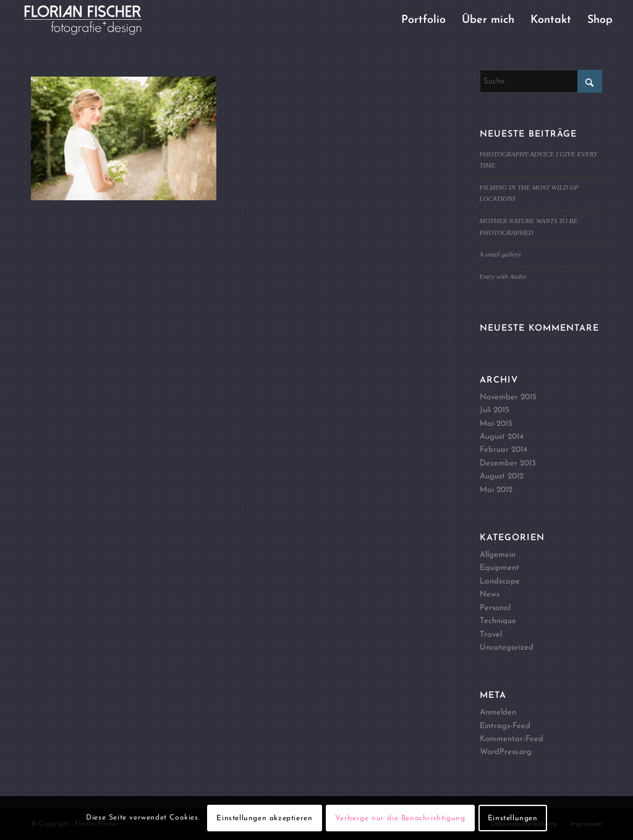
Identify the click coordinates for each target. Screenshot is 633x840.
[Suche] (541, 81)
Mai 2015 (496, 424)
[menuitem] (423, 20)
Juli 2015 (495, 410)
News (490, 594)
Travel (491, 634)
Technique (498, 621)
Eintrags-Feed (505, 726)
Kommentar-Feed (512, 739)
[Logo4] (93, 20)
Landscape (500, 581)
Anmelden (498, 712)
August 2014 (502, 437)
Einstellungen (513, 818)
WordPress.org (506, 752)
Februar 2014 (503, 450)
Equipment (499, 568)
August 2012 (502, 476)
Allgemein (498, 555)
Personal (495, 608)
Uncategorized (507, 647)
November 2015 (508, 397)
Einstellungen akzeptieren (264, 818)
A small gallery (500, 254)
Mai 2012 (496, 490)
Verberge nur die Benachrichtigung (400, 818)
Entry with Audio (503, 276)
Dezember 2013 (508, 463)
